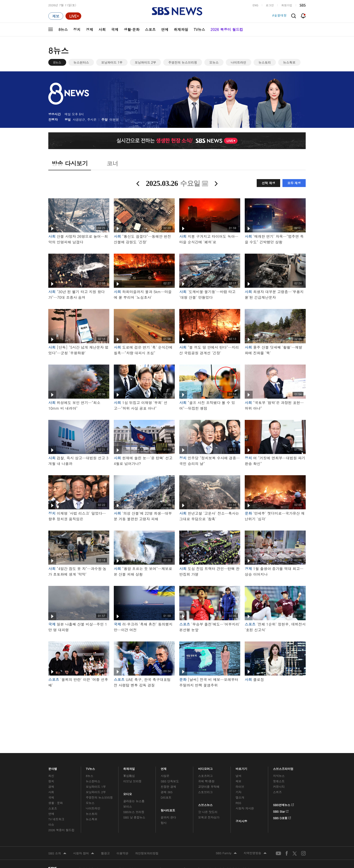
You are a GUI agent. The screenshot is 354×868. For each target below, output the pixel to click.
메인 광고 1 (177, 714)
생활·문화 (132, 29)
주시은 (92, 119)
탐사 (164, 823)
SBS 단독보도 (170, 781)
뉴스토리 (265, 62)
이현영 (114, 119)
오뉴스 (214, 62)
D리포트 (166, 797)
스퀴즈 (277, 792)
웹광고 (105, 853)
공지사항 (241, 821)
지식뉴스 (279, 776)
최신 (51, 776)
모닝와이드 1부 (112, 62)
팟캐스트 (279, 781)
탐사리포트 (168, 809)
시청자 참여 (84, 854)
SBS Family (226, 853)
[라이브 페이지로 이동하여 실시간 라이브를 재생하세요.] (73, 16)
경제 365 (167, 792)
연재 (164, 768)
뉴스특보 (289, 62)
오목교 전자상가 (209, 817)
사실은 (165, 776)
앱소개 (240, 797)
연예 (165, 29)
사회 (102, 29)
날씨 (238, 776)
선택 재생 (268, 183)
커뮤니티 (279, 787)
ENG (255, 5)
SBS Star (281, 811)
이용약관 (122, 853)
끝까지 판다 (169, 817)
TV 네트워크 (56, 819)
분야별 (53, 768)
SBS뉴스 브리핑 (134, 812)
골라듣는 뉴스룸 (134, 801)
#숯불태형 (279, 16)
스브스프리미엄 (283, 768)
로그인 (270, 5)
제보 (238, 781)
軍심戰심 (129, 776)
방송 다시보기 (70, 163)
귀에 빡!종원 (206, 781)
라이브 (240, 787)
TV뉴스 (199, 29)
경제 (89, 29)
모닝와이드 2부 (146, 62)
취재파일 (181, 29)
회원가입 (287, 5)
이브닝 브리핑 (132, 781)
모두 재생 (294, 183)
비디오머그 (206, 768)
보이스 (128, 806)
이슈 (51, 825)
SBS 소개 (57, 854)
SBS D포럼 (282, 817)
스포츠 (150, 29)
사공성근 (79, 119)
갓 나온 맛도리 (208, 812)
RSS (238, 803)
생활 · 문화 (56, 803)
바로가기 (241, 768)
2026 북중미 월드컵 (227, 29)
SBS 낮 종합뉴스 (134, 817)
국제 (115, 29)
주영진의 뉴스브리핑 (183, 62)
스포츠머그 (205, 776)
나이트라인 (239, 62)
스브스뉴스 (206, 804)
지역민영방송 (255, 853)
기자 (238, 792)
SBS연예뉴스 (283, 804)
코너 (112, 163)
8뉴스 (63, 29)
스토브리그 (205, 792)
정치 (77, 29)
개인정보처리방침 (147, 853)
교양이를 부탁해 (209, 787)
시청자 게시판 (245, 808)
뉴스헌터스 (81, 62)
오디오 (128, 793)
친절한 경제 (169, 787)
